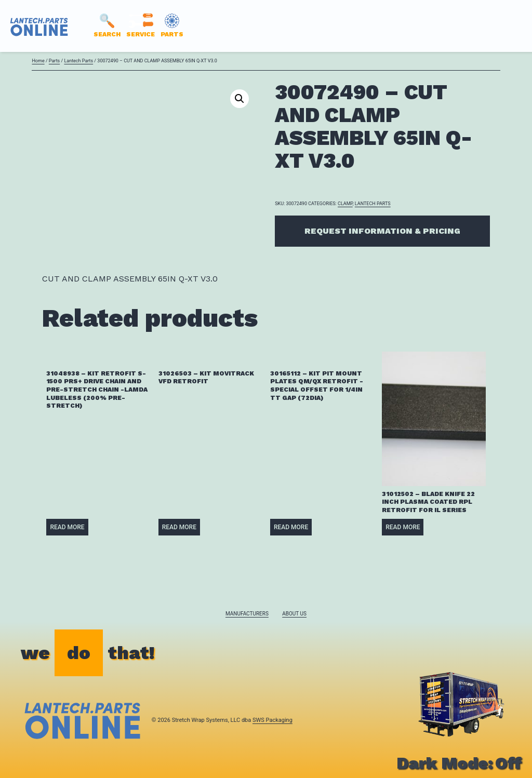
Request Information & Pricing (382, 231)
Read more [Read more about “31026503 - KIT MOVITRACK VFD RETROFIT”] (179, 527)
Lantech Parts (78, 61)
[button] (240, 99)
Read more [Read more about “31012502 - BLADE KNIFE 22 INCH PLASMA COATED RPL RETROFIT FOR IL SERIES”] (403, 527)
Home (38, 61)
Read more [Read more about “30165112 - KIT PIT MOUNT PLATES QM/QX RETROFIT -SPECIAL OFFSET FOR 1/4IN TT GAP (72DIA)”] (291, 527)
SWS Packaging (272, 720)
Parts (54, 61)
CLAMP (345, 204)
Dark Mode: (459, 763)
